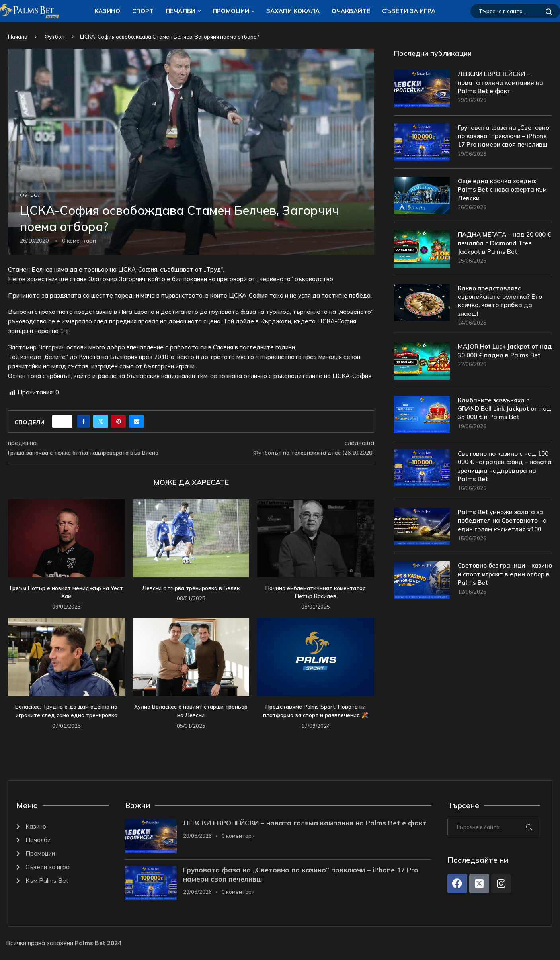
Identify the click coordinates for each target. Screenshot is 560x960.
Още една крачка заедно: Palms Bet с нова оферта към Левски (503, 197)
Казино (107, 11)
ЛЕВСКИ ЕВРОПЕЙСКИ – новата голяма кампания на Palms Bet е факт (501, 83)
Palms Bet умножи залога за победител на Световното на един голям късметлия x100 (503, 532)
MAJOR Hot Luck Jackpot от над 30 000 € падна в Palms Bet (501, 364)
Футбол (55, 37)
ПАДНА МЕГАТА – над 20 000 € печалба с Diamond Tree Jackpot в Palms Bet (504, 250)
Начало (18, 37)
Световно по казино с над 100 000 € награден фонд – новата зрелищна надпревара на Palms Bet (501, 475)
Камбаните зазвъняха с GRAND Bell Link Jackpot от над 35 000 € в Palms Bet (499, 418)
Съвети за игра (409, 11)
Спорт (143, 11)
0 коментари (238, 836)
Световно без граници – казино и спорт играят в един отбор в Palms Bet (504, 585)
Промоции (231, 11)
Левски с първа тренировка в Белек (191, 588)
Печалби (180, 11)
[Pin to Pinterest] (119, 421)
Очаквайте (351, 11)
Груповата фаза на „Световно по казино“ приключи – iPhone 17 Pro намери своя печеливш (497, 141)
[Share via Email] (137, 421)
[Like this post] (65, 421)
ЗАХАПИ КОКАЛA (293, 11)
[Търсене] (515, 11)
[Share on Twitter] (101, 421)
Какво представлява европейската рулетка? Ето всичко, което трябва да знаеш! (501, 309)
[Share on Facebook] (84, 421)
